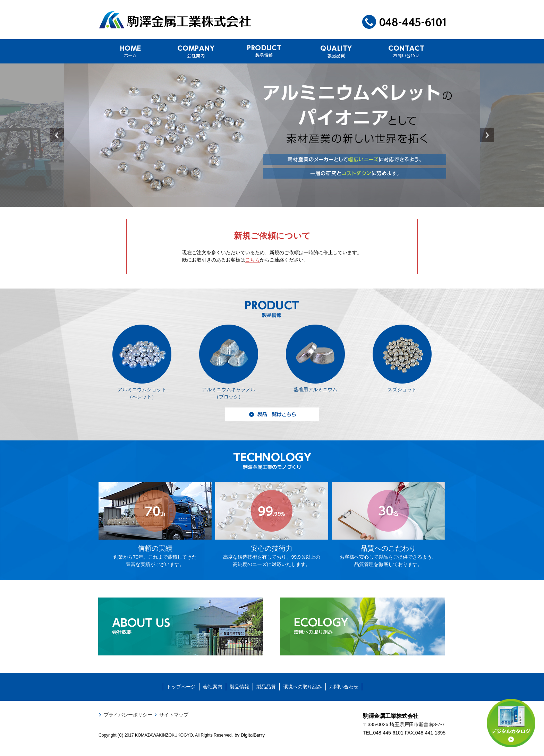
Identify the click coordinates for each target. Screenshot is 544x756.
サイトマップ (174, 715)
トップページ (181, 687)
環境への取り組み (303, 687)
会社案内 (213, 687)
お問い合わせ (344, 687)
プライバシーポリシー (128, 715)
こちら (253, 260)
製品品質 (266, 687)
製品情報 (239, 687)
